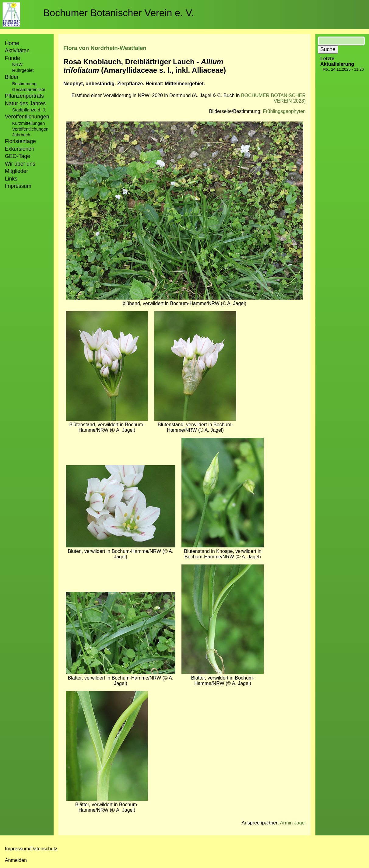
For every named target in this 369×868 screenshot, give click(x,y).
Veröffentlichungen (30, 129)
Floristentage (20, 141)
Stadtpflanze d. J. (29, 110)
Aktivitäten (17, 51)
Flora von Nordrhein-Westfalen (105, 48)
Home (12, 43)
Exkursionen (20, 149)
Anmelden (16, 860)
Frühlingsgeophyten (284, 111)
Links (11, 179)
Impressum (18, 186)
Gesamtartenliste (29, 90)
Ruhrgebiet (23, 70)
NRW (17, 65)
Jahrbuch (21, 135)
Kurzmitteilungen (28, 123)
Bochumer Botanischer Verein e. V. (119, 13)
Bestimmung (24, 84)
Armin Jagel (293, 823)
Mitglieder (16, 171)
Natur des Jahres (25, 104)
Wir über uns (20, 164)
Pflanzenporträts (24, 96)
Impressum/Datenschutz (31, 849)
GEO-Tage (18, 156)
